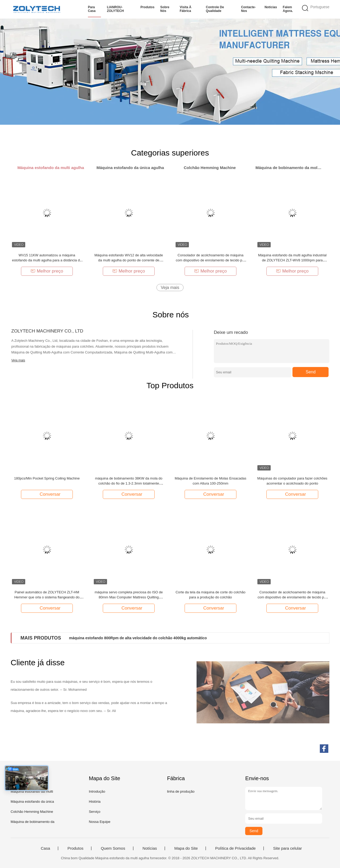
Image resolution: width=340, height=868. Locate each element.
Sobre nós (165, 9)
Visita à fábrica (186, 9)
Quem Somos (113, 848)
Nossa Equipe (99, 822)
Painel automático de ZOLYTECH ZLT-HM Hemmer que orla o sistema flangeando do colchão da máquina (47, 597)
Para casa (92, 9)
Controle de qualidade (215, 9)
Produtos (148, 7)
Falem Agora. (288, 9)
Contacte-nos (248, 9)
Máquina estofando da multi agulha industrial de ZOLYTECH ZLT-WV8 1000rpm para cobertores (292, 260)
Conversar (47, 494)
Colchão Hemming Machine (32, 812)
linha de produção (181, 791)
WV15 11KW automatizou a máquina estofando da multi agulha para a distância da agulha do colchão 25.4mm (47, 260)
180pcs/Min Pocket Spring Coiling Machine (47, 478)
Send (311, 372)
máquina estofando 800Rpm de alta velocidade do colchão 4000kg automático (138, 638)
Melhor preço (47, 271)
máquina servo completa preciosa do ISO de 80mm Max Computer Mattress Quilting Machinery (129, 597)
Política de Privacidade (235, 848)
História (95, 802)
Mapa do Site (186, 848)
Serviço (94, 812)
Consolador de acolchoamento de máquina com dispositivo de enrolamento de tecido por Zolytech (211, 260)
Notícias (271, 7)
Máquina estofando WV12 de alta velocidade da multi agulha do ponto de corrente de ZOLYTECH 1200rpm (129, 260)
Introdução (97, 791)
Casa (45, 848)
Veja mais (170, 288)
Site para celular (287, 848)
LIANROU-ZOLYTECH (115, 9)
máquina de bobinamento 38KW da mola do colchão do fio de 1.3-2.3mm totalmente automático (129, 483)
